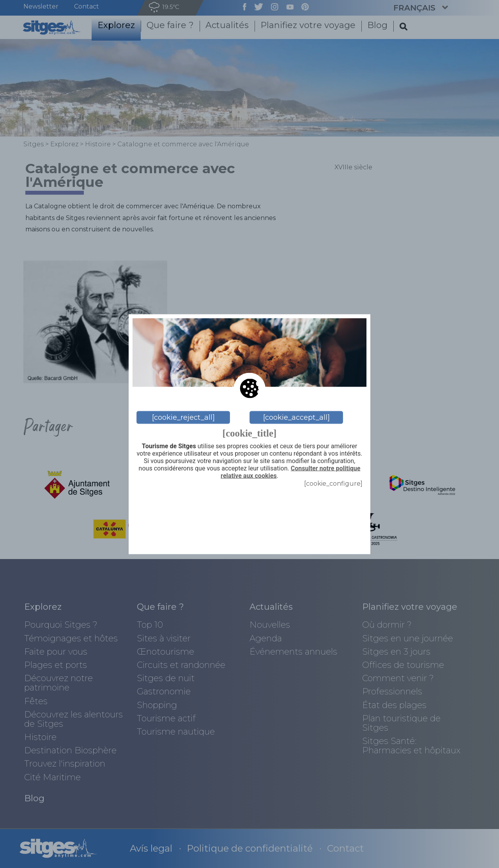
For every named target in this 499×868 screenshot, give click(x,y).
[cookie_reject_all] (183, 417)
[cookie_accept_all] (296, 417)
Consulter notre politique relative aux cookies (290, 472)
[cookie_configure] (333, 484)
